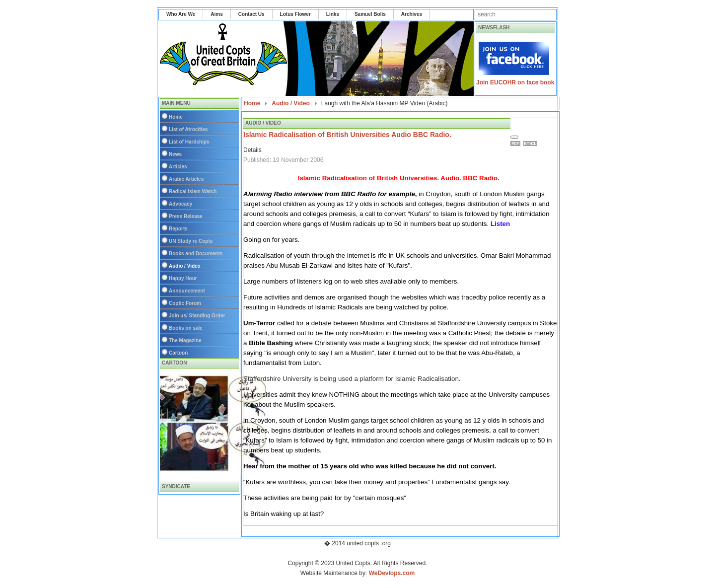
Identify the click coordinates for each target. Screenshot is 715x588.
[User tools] (514, 137)
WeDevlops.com (392, 573)
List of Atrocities (188, 129)
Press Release (186, 216)
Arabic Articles (186, 179)
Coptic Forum (185, 303)
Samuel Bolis (370, 14)
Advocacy (180, 204)
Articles (178, 167)
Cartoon (178, 353)
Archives (412, 14)
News (175, 154)
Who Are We (181, 14)
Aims (216, 14)
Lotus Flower (295, 14)
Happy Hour (183, 278)
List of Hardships (189, 142)
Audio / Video (185, 266)
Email (532, 144)
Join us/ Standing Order (197, 316)
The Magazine (185, 340)
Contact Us (251, 14)
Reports (178, 229)
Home (176, 117)
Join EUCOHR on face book (515, 82)
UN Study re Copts (191, 241)
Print (517, 144)
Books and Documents (196, 254)
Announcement (187, 291)
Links (333, 14)
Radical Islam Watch (193, 191)
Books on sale (186, 328)
